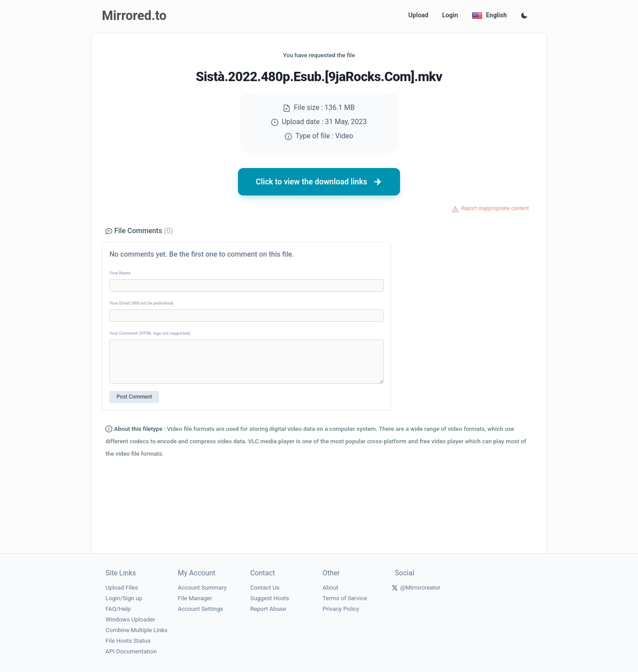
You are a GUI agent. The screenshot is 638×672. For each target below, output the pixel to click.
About (331, 588)
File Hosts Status (128, 641)
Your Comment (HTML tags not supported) (150, 333)
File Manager (195, 598)
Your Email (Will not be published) (141, 303)
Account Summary (202, 588)
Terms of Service (345, 598)
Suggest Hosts (270, 598)
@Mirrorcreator (420, 588)
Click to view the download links (319, 182)
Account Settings (200, 609)
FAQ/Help (118, 609)
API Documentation (131, 651)
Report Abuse (268, 609)
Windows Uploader (130, 619)
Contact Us (265, 588)
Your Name (120, 273)
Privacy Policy (341, 609)
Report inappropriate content (495, 208)
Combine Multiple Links (136, 630)
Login (450, 15)
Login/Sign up (124, 598)
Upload (418, 15)
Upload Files (122, 588)
